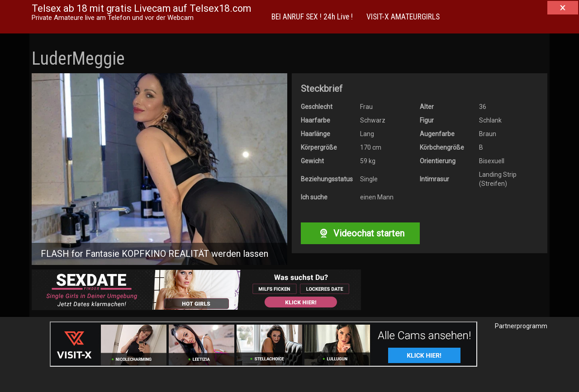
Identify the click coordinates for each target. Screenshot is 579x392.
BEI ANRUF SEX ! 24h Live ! (312, 17)
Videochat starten (360, 233)
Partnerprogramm (521, 326)
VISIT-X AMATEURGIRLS (403, 17)
